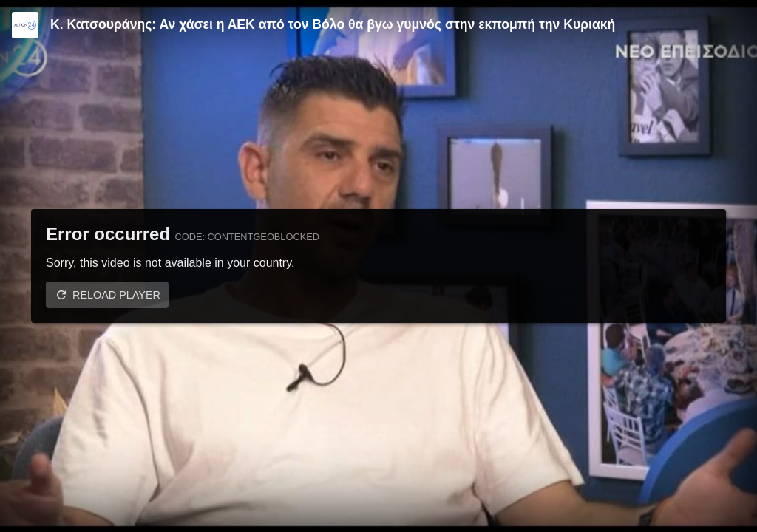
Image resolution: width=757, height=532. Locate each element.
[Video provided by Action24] (25, 25)
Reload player (116, 295)
